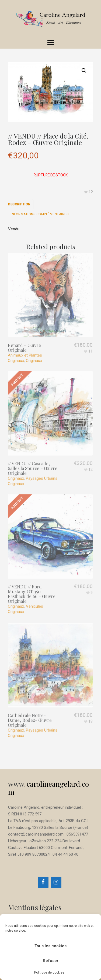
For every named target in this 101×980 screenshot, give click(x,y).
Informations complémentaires (40, 214)
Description (19, 204)
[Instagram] (56, 882)
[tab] (21, 204)
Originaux (34, 347)
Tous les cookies (50, 946)
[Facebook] (43, 882)
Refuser (51, 961)
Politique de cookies (49, 972)
